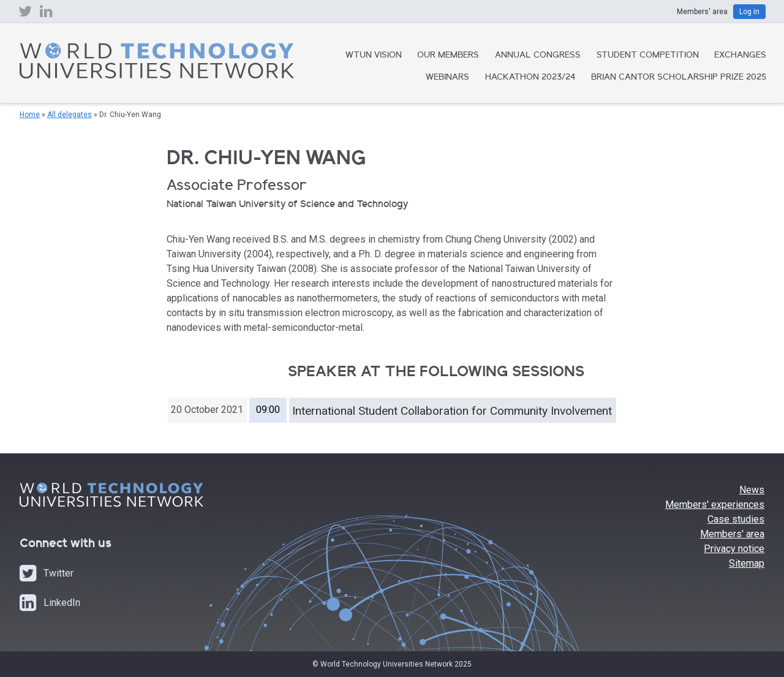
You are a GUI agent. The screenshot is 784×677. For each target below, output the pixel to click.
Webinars (447, 78)
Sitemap (747, 563)
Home (30, 115)
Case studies (736, 519)
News (752, 490)
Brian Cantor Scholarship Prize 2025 (679, 78)
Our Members (448, 56)
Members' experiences (715, 505)
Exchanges (740, 56)
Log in (749, 12)
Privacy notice (734, 549)
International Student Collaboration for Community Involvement (452, 411)
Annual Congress (538, 56)
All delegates (70, 115)
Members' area (732, 534)
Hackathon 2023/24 (530, 78)
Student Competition (648, 56)
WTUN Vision (374, 56)
